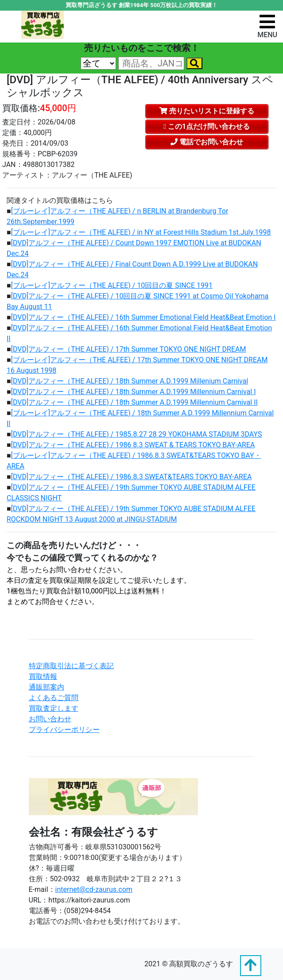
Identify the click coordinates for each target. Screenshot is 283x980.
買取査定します (54, 708)
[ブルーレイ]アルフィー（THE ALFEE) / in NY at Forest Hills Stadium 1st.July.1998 (141, 232)
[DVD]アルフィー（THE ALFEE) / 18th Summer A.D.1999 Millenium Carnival (130, 381)
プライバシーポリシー (64, 730)
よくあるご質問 (54, 698)
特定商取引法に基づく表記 (71, 666)
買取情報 (43, 676)
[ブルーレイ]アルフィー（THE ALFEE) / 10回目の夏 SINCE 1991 (112, 285)
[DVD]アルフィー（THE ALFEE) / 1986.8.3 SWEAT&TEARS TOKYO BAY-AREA (132, 477)
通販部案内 (47, 687)
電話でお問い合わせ (207, 142)
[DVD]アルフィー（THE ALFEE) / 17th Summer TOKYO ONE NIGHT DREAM (129, 349)
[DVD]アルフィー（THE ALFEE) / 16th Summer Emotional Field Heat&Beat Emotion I (143, 317)
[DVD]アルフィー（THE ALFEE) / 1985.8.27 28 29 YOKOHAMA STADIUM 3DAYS (137, 434)
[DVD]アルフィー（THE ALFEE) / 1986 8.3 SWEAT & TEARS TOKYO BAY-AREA (133, 445)
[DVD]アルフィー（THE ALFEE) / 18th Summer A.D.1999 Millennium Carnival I (134, 392)
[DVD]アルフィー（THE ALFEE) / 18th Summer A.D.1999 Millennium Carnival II (134, 402)
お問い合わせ (50, 719)
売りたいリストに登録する (207, 111)
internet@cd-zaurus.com (94, 889)
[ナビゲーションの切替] (267, 26)
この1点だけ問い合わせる (207, 126)
